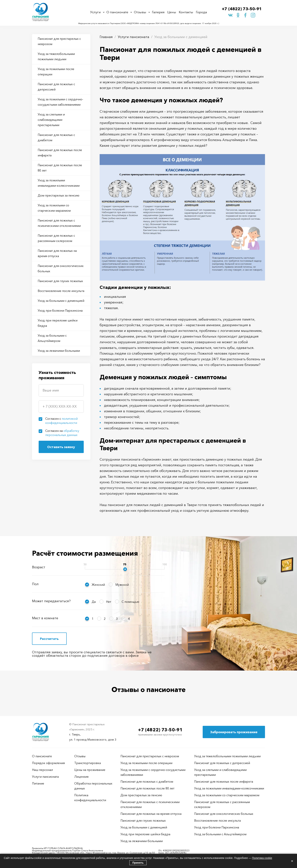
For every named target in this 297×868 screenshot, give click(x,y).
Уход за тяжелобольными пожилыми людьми (56, 56)
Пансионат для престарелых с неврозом (59, 41)
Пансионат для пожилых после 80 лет (60, 168)
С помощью (130, 602)
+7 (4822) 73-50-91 (242, 9)
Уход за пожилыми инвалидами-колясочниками (59, 183)
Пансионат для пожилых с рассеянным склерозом (56, 238)
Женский (98, 585)
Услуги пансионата (134, 37)
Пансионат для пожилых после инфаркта (60, 153)
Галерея (158, 12)
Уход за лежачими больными (59, 351)
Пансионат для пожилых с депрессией (56, 87)
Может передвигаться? (51, 601)
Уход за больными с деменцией (61, 301)
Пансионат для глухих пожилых (60, 281)
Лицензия (81, 777)
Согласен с (61, 421)
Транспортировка (88, 763)
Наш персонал (42, 770)
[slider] (125, 569)
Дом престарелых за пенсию (59, 195)
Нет (109, 602)
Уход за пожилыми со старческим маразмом (54, 208)
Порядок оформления (48, 763)
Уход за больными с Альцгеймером (52, 338)
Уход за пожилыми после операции (56, 72)
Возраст (39, 567)
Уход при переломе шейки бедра (58, 323)
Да (94, 602)
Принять (138, 863)
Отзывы (140, 12)
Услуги (95, 12)
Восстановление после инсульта (61, 291)
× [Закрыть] (292, 861)
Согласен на (62, 433)
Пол (35, 584)
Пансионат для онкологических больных (61, 268)
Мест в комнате (45, 618)
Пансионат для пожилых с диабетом (56, 137)
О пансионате (117, 12)
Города (201, 12)
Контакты (186, 12)
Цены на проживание (90, 770)
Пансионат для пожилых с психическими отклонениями (59, 223)
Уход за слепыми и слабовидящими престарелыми (51, 120)
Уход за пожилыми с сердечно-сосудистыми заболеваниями (60, 102)
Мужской (122, 585)
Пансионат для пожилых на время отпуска (57, 253)
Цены (172, 12)
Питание (38, 783)
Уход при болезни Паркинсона (60, 310)
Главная (106, 37)
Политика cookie (262, 858)
